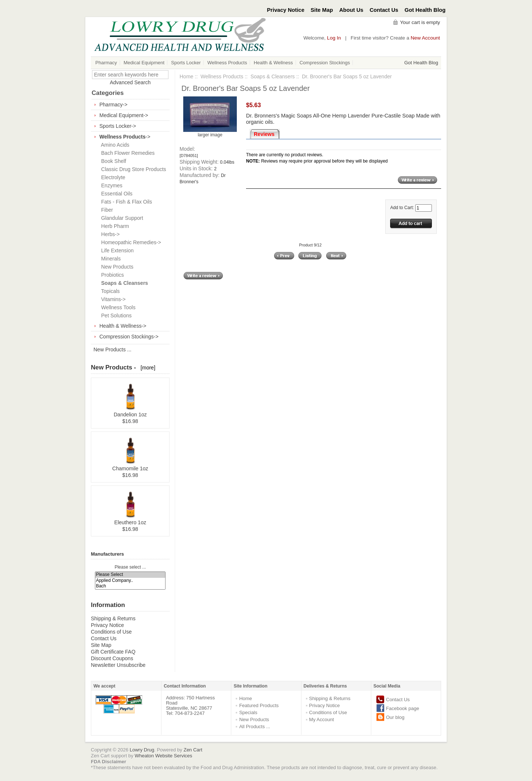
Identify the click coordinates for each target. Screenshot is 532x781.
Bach (130, 586)
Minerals (110, 259)
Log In (334, 38)
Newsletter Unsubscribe (118, 665)
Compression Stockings (325, 63)
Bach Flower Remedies (127, 153)
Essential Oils (115, 194)
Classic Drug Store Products (132, 169)
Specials (248, 712)
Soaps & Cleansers (273, 76)
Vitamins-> (112, 299)
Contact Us (384, 10)
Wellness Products (227, 63)
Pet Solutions (115, 316)
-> (125, 137)
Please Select (130, 575)
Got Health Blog (425, 10)
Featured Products (259, 705)
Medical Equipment (144, 63)
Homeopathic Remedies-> (130, 242)
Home (186, 76)
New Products (116, 267)
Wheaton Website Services (164, 756)
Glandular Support (121, 218)
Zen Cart (193, 750)
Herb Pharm (114, 226)
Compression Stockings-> (129, 337)
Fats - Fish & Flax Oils (125, 202)
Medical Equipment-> (124, 115)
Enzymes (110, 185)
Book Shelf (112, 161)
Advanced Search (130, 82)
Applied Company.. (130, 581)
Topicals (109, 291)
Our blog (395, 717)
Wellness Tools (117, 307)
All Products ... (255, 727)
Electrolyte (112, 177)
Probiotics (111, 275)
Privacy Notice (286, 10)
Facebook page (403, 708)
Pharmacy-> (113, 105)
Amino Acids (114, 145)
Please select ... (130, 567)
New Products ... (112, 349)
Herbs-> (109, 234)
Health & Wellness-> (123, 326)
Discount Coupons (112, 658)
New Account (425, 38)
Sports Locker (186, 63)
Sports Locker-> (118, 126)
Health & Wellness (273, 63)
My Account (322, 719)
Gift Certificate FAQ (113, 652)
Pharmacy (106, 63)
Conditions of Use (111, 632)
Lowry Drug (142, 750)
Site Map (322, 10)
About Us (351, 10)
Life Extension (116, 250)
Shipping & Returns (113, 618)
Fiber (106, 210)
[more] (146, 368)
